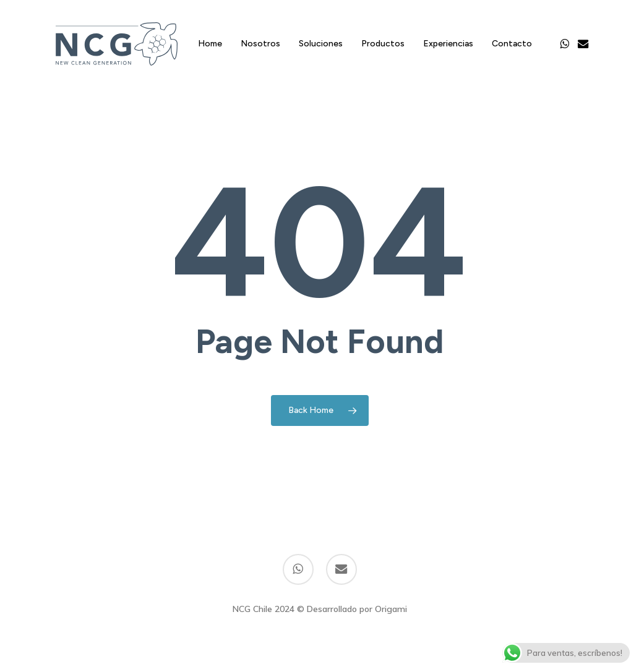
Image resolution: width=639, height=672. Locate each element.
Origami (391, 609)
